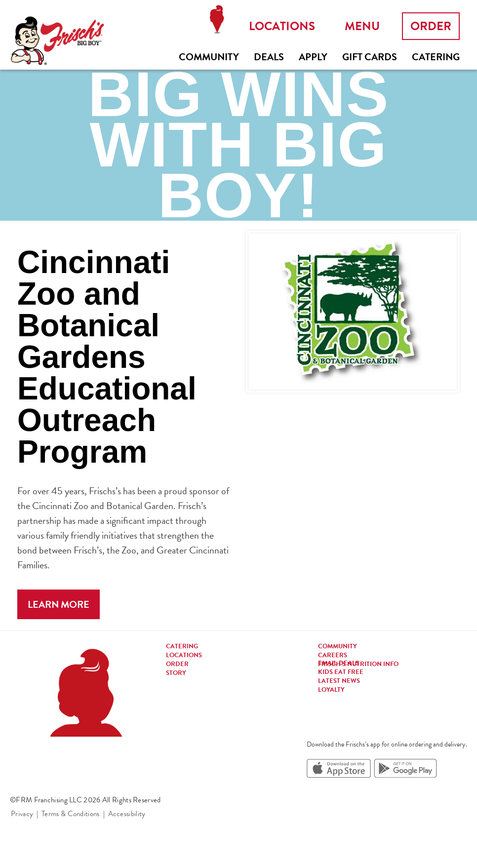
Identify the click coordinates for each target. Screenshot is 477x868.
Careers (333, 655)
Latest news (339, 681)
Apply (313, 57)
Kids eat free (341, 672)
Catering (436, 57)
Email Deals (338, 663)
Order (431, 26)
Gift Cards (370, 57)
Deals (269, 57)
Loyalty (331, 690)
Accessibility (127, 814)
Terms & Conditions (70, 814)
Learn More (59, 604)
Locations (217, 20)
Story (176, 673)
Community (209, 57)
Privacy (22, 814)
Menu (362, 26)
